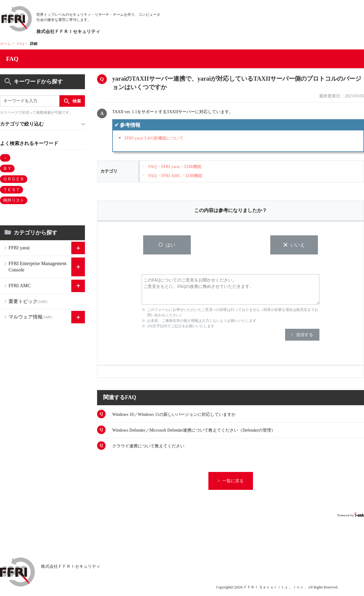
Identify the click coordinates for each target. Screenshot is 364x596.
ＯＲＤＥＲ (14, 179)
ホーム (5, 44)
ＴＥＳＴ (12, 190)
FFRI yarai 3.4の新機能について (154, 138)
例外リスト (14, 200)
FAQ (20, 44)
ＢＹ (7, 168)
